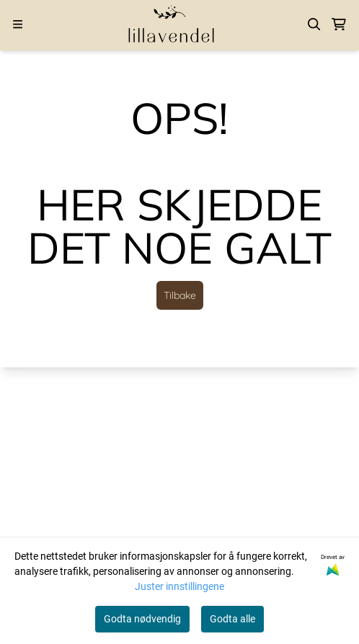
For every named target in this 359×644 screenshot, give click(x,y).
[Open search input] (314, 24)
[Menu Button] (18, 24)
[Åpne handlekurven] (339, 24)
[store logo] (172, 24)
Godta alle (232, 619)
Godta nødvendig (142, 619)
